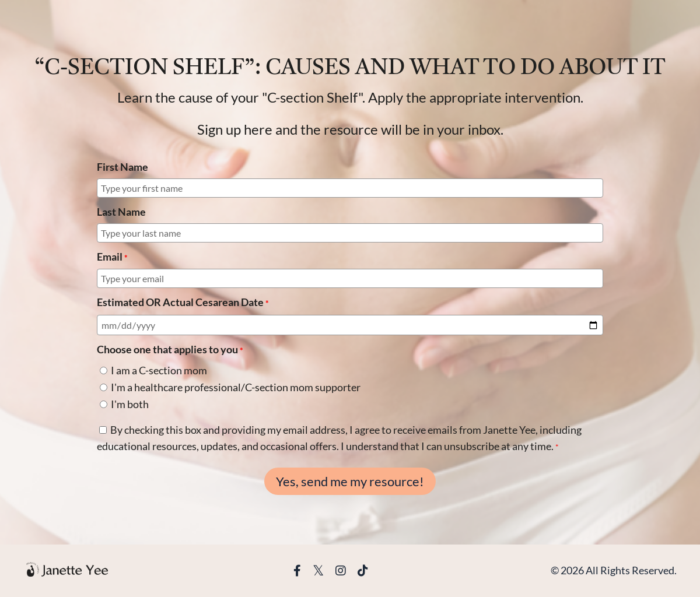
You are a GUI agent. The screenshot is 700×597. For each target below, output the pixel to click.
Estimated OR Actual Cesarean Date (183, 303)
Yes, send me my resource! (350, 482)
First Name (123, 167)
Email (112, 257)
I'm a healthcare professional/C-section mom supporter (236, 387)
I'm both (130, 404)
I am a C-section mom (159, 370)
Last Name (121, 212)
